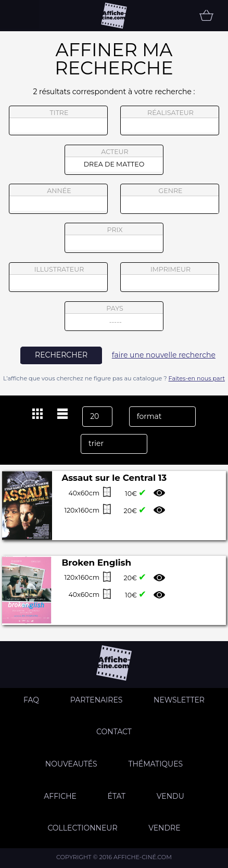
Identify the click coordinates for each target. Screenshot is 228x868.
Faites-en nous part (197, 378)
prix (114, 238)
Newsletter (179, 700)
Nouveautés (71, 764)
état (117, 796)
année (58, 199)
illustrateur (58, 277)
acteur (114, 160)
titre (58, 121)
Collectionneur (82, 828)
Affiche (60, 796)
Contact (114, 732)
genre (170, 200)
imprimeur (170, 277)
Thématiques (155, 764)
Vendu (170, 796)
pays (114, 318)
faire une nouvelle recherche (164, 355)
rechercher (61, 355)
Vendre (164, 828)
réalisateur (170, 121)
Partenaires (97, 700)
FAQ (31, 700)
